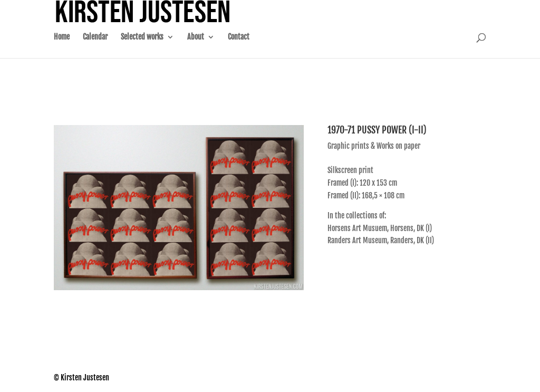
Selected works (142, 48)
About (196, 48)
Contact (239, 48)
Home (62, 48)
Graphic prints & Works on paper (374, 146)
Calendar (95, 48)
